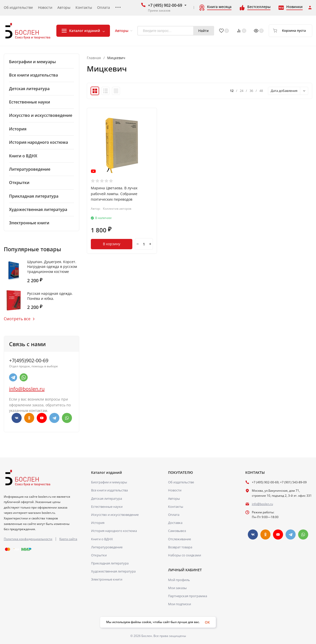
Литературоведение (107, 547)
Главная (94, 58)
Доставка (175, 523)
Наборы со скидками (185, 555)
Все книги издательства (109, 490)
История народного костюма (114, 531)
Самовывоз (177, 531)
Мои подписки (180, 604)
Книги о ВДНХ (102, 539)
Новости (175, 490)
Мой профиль (179, 580)
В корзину (112, 244)
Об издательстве (181, 482)
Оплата (174, 515)
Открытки (99, 555)
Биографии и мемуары (109, 482)
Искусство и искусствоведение (115, 515)
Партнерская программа (188, 596)
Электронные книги (107, 579)
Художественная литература (113, 571)
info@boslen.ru (27, 389)
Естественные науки (107, 507)
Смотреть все (19, 319)
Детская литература (107, 498)
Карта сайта (68, 539)
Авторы (174, 498)
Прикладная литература (110, 563)
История (98, 523)
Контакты (176, 507)
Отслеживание (180, 539)
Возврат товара (180, 547)
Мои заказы (177, 588)
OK (207, 622)
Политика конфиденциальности (28, 539)
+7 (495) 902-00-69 (165, 5)
